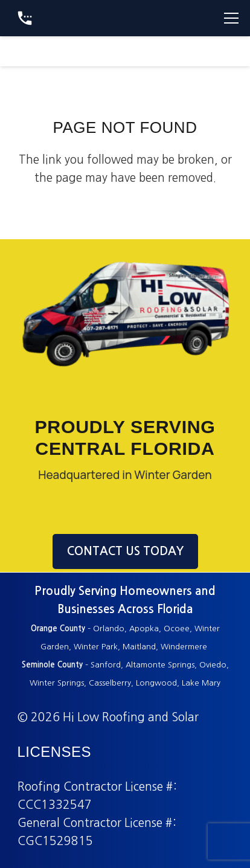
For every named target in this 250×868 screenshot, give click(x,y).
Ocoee (177, 628)
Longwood (156, 683)
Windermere (185, 647)
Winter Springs (57, 683)
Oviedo (213, 665)
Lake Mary (201, 683)
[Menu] (231, 18)
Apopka (144, 628)
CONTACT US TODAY (125, 551)
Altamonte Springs (160, 665)
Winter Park (96, 647)
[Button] (25, 18)
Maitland (139, 647)
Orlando (109, 628)
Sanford (106, 665)
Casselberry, (111, 683)
